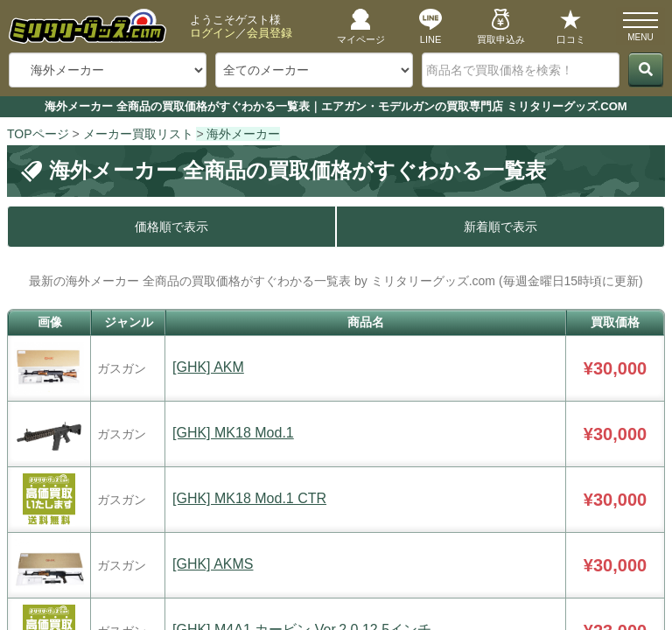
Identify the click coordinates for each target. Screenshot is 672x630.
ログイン (213, 33)
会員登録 (269, 33)
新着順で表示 (500, 227)
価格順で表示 (171, 227)
